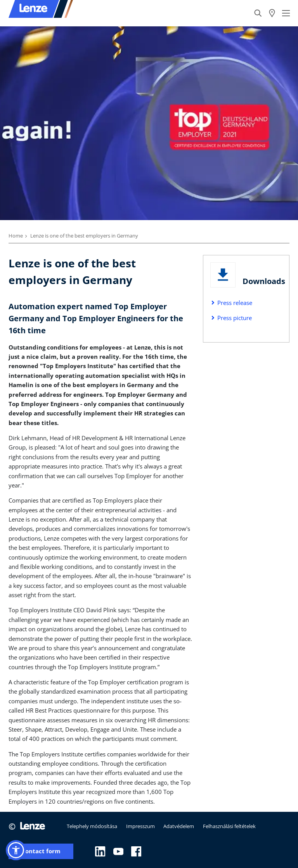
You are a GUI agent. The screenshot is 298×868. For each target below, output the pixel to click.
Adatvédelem (179, 826)
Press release (235, 303)
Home (16, 236)
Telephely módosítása (92, 826)
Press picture (235, 318)
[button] (16, 850)
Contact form (41, 851)
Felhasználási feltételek (229, 826)
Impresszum (140, 826)
